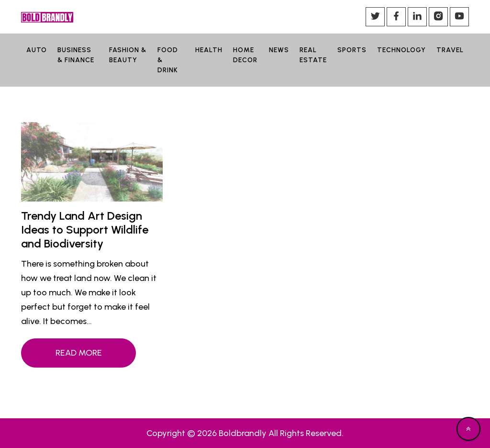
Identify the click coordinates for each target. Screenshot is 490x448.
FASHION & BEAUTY (128, 55)
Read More (79, 353)
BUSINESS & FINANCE (76, 55)
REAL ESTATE (313, 55)
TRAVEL (450, 50)
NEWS (279, 50)
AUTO (37, 50)
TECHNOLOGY (401, 50)
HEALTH (209, 50)
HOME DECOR (245, 55)
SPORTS (352, 50)
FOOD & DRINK (168, 60)
